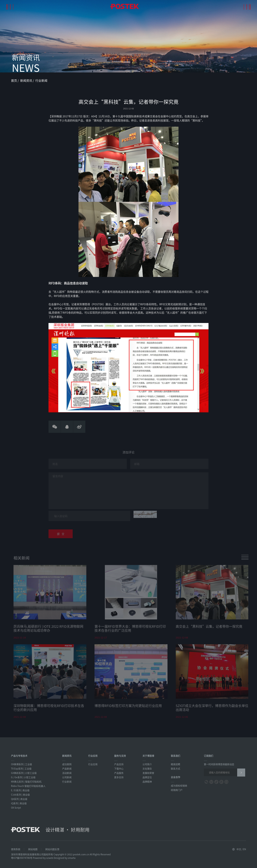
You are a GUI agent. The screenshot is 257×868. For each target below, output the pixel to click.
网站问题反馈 (52, 849)
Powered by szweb (43, 858)
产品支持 (119, 764)
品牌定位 (147, 777)
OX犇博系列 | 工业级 (21, 764)
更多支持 (119, 777)
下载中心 (119, 769)
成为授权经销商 (179, 786)
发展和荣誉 (148, 773)
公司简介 (147, 764)
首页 (14, 80)
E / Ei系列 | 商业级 (20, 790)
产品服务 (119, 773)
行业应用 (93, 764)
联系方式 (175, 769)
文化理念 (147, 769)
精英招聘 (175, 764)
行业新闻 (41, 80)
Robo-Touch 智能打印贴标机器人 (28, 786)
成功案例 (67, 764)
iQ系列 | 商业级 (19, 803)
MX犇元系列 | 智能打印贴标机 (26, 782)
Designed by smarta (65, 858)
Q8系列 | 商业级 (19, 799)
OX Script (16, 808)
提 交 (61, 535)
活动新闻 (67, 773)
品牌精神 (147, 782)
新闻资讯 (26, 80)
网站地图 (33, 849)
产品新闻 (67, 769)
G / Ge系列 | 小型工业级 (23, 777)
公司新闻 (67, 777)
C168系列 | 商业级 (20, 795)
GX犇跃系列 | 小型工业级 (24, 773)
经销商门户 (177, 790)
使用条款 (16, 849)
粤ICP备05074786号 (22, 858)
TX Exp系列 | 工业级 (21, 769)
